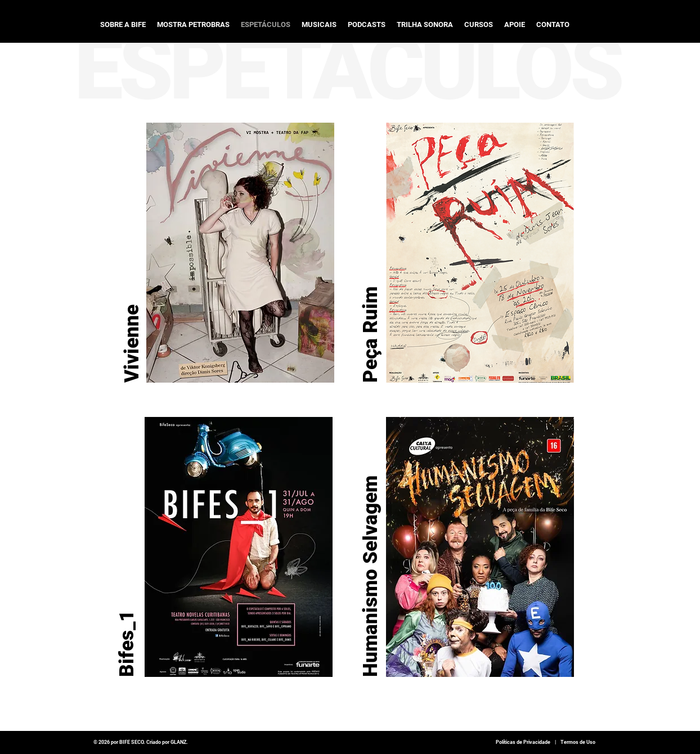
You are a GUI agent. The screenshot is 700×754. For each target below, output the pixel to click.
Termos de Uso (578, 742)
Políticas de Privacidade (523, 742)
